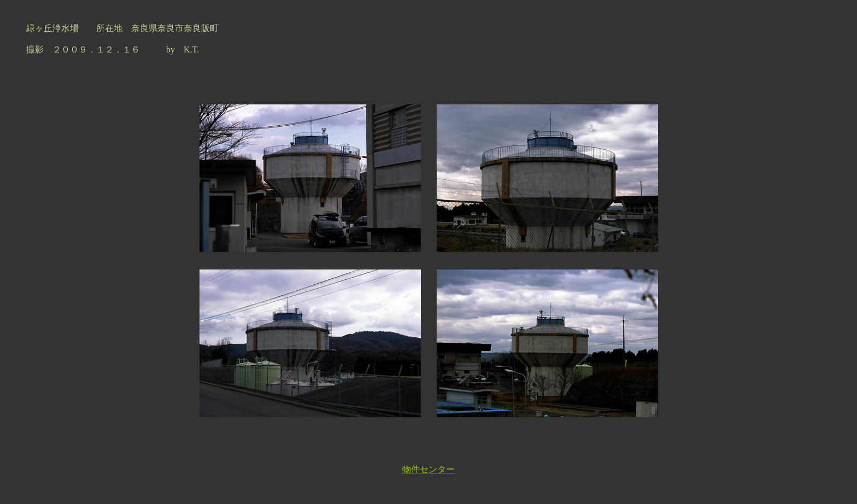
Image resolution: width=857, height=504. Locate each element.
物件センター (428, 469)
